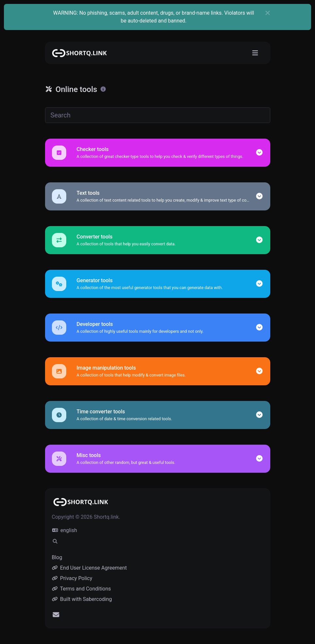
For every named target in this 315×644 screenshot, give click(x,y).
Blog (57, 557)
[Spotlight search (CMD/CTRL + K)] (55, 542)
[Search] (158, 115)
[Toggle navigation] (255, 53)
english (65, 530)
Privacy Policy (72, 578)
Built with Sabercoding (82, 599)
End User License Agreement (89, 568)
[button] (259, 153)
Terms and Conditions (81, 589)
